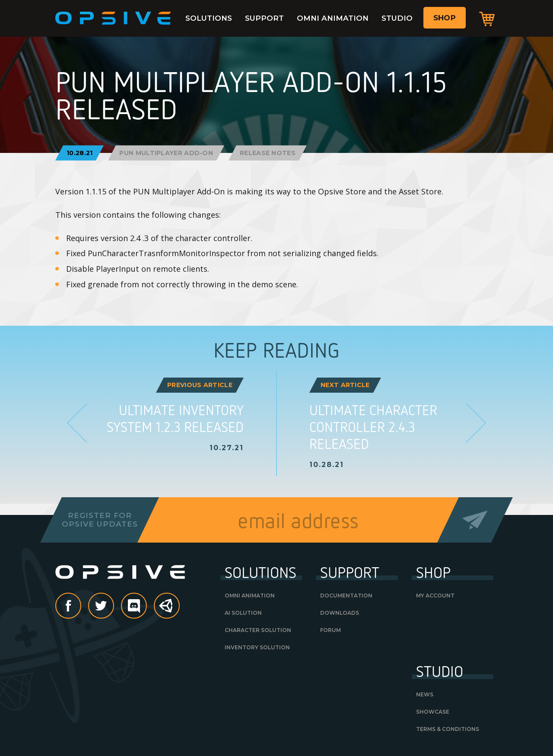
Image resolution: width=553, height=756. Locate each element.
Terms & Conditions (448, 729)
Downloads (340, 613)
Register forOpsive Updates (100, 520)
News (425, 694)
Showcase (433, 712)
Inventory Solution (257, 647)
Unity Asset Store (167, 610)
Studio (397, 18)
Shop (445, 18)
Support (264, 18)
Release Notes (268, 153)
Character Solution (258, 630)
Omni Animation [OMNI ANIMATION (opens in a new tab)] (250, 596)
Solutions (209, 18)
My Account (435, 596)
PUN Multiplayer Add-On (166, 153)
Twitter (114, 607)
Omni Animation (333, 18)
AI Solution (243, 613)
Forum (331, 630)
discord (146, 607)
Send (475, 520)
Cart (487, 19)
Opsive (113, 18)
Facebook (81, 607)
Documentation (346, 596)
